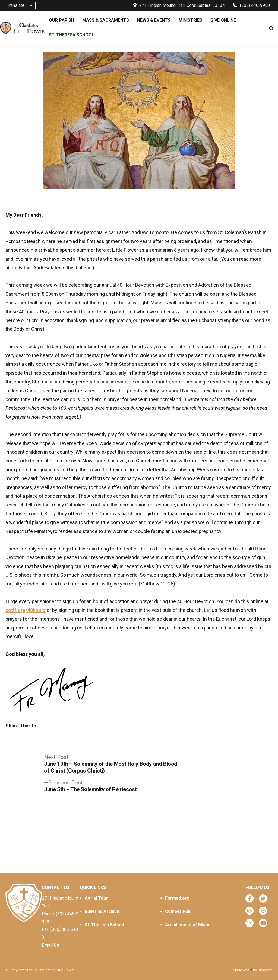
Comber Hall (178, 911)
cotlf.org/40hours (26, 610)
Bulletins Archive (102, 911)
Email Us (50, 945)
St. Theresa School (104, 925)
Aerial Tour (96, 898)
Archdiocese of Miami (188, 925)
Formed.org (177, 898)
